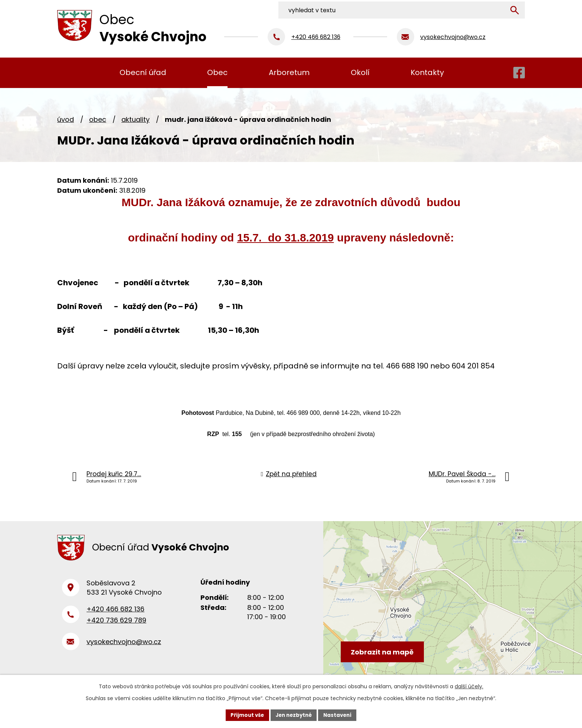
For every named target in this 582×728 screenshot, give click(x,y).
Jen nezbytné (294, 715)
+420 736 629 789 (116, 624)
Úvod (66, 119)
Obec (98, 119)
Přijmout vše (245, 715)
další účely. (469, 686)
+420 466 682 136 (115, 613)
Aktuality (135, 119)
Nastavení (340, 715)
